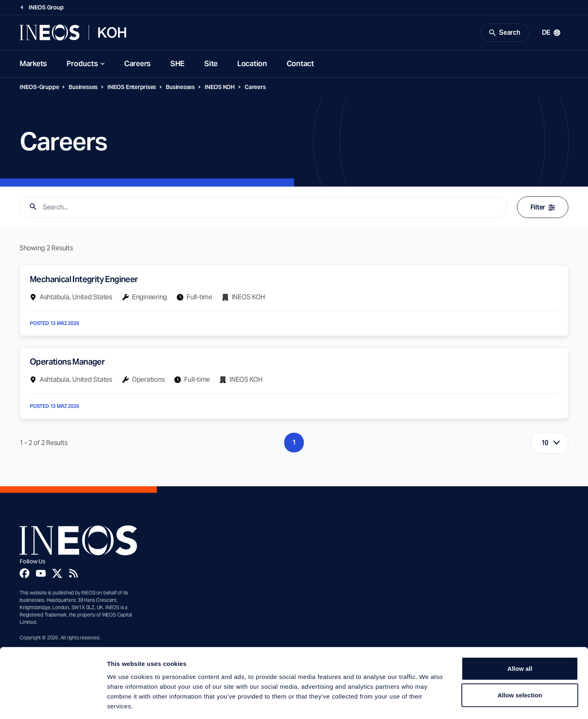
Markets (33, 65)
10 (545, 444)
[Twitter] (57, 574)
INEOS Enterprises (132, 88)
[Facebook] (24, 574)
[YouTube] (41, 574)
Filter (543, 208)
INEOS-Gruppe (39, 88)
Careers (137, 65)
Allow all (520, 632)
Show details (429, 703)
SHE (177, 65)
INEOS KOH (220, 88)
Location (252, 65)
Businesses (83, 88)
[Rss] (73, 574)
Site (211, 65)
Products (82, 65)
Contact (300, 65)
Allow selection (520, 659)
